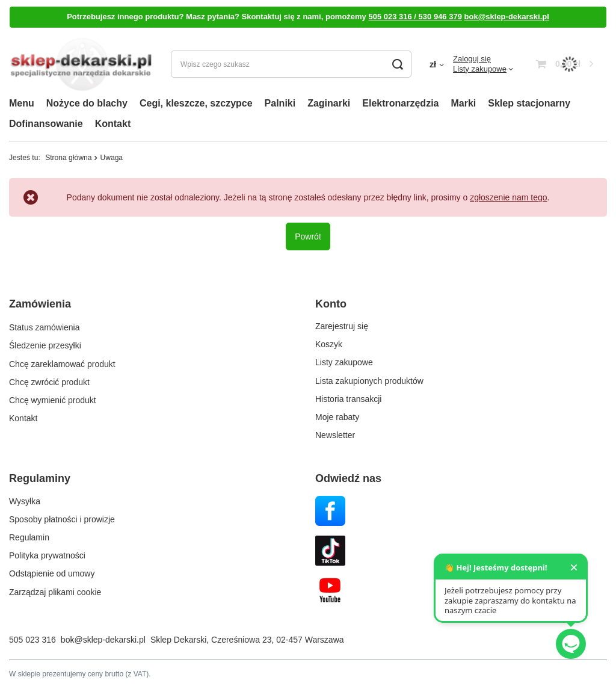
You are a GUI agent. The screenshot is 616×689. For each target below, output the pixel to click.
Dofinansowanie (46, 124)
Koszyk (329, 344)
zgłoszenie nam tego (508, 197)
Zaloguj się (472, 59)
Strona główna (68, 158)
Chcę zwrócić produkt (49, 381)
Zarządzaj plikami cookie (55, 592)
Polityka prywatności (47, 555)
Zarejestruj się (342, 326)
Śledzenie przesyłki (45, 344)
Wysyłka (25, 501)
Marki (463, 103)
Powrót (308, 236)
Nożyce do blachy (87, 103)
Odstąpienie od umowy (52, 573)
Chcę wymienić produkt (53, 399)
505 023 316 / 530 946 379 (415, 17)
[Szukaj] (398, 64)
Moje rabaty (337, 417)
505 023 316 (32, 640)
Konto (331, 304)
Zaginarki (329, 103)
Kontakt (113, 124)
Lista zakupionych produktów (369, 381)
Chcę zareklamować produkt (62, 362)
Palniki (280, 103)
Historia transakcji (348, 399)
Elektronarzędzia (400, 103)
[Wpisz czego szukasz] (291, 64)
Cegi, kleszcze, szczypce (196, 103)
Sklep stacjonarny (529, 103)
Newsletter (335, 435)
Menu (22, 103)
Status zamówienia (45, 326)
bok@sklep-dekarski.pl (507, 17)
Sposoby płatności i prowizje (62, 519)
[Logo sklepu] (81, 64)
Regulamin (29, 537)
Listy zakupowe (480, 69)
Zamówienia (40, 304)
